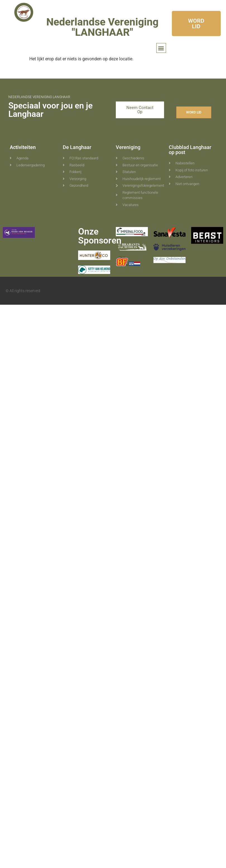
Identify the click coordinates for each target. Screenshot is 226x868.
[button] (161, 48)
